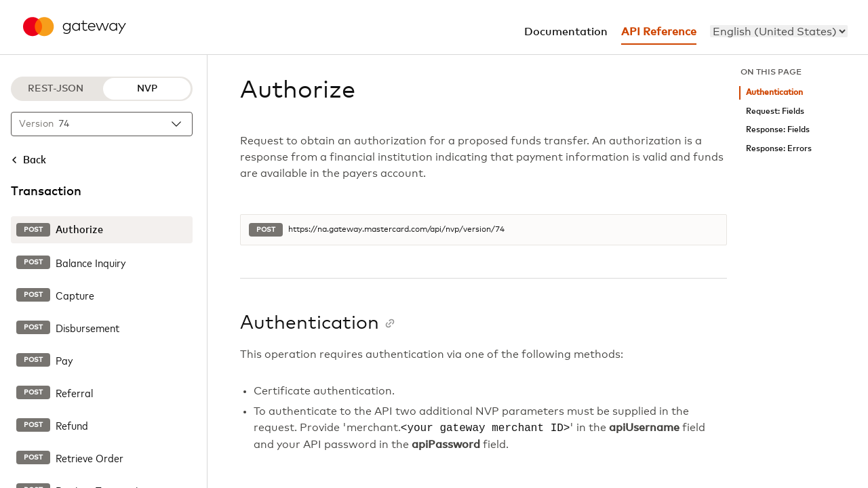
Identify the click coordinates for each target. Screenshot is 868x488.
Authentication (774, 93)
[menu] (779, 31)
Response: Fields (778, 130)
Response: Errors (779, 149)
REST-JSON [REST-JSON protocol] (56, 89)
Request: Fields (775, 111)
